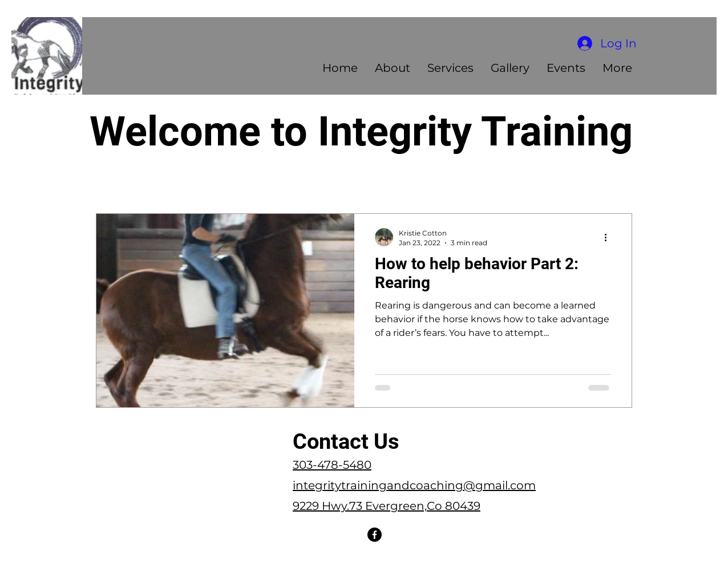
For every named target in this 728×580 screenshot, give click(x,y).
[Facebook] (375, 535)
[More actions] (609, 237)
